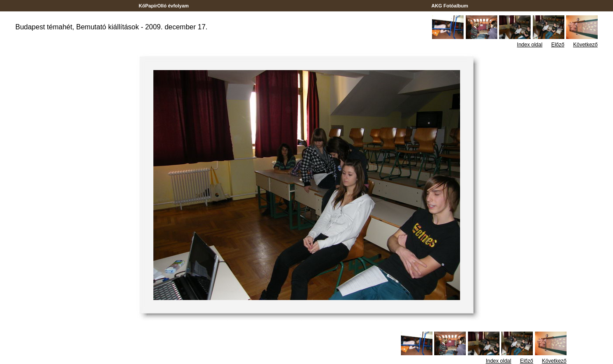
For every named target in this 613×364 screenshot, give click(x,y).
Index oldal (530, 45)
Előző (558, 45)
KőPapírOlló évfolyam (164, 6)
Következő (585, 45)
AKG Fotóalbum (450, 6)
